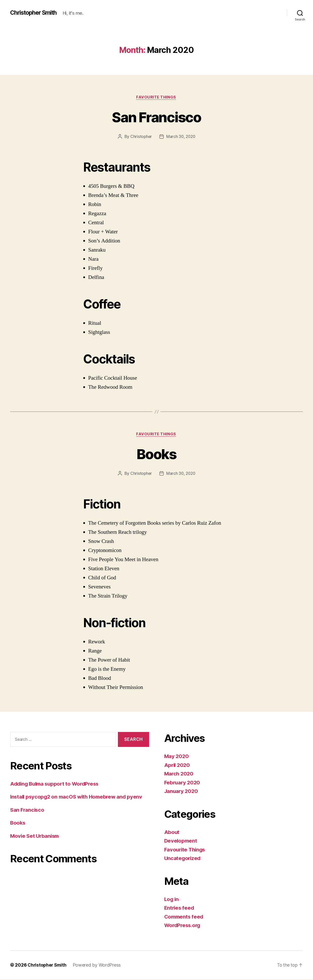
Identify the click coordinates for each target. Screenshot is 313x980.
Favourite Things (157, 97)
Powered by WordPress (98, 966)
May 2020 (177, 757)
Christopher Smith (35, 13)
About (172, 833)
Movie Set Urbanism (36, 837)
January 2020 (182, 792)
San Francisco (156, 117)
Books (157, 454)
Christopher (140, 137)
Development (181, 841)
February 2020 (183, 783)
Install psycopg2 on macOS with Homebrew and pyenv (79, 797)
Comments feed (185, 917)
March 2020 (179, 774)
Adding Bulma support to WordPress (57, 784)
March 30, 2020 (181, 137)
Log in (172, 900)
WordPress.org (183, 926)
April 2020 (178, 766)
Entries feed (180, 908)
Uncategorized (183, 859)
